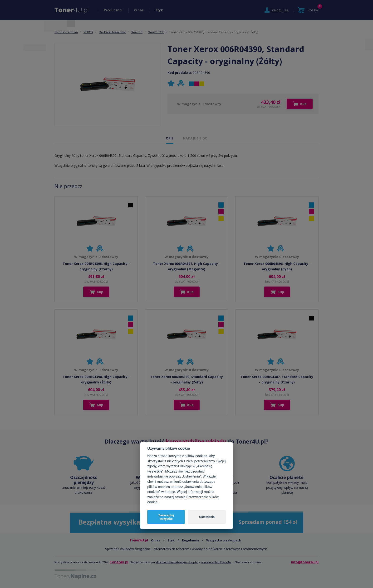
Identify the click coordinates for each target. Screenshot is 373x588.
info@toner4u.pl (305, 562)
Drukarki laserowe (112, 32)
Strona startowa (66, 32)
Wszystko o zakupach (224, 540)
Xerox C (137, 32)
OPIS (170, 138)
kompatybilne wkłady (196, 441)
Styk (159, 10)
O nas (139, 10)
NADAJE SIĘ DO (195, 138)
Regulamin (190, 540)
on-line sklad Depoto (216, 562)
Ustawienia (207, 517)
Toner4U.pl (119, 562)
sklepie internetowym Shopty (177, 562)
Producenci (113, 10)
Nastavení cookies (248, 562)
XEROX (88, 32)
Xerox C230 (156, 32)
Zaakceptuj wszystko (166, 517)
